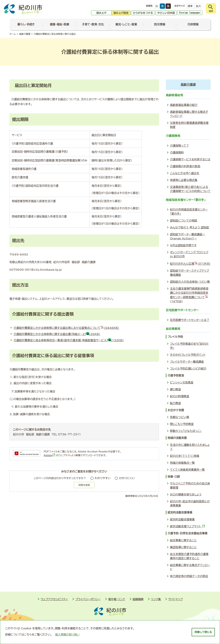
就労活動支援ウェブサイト (188, 526)
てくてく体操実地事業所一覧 (187, 470)
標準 (190, 6)
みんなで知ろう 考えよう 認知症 (189, 227)
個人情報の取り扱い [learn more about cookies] (67, 635)
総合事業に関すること (183, 540)
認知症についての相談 (184, 221)
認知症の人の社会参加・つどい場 (190, 282)
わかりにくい (127, 478)
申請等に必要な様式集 (184, 180)
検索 (211, 11)
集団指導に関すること (183, 547)
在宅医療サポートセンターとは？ (190, 320)
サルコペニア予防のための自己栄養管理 (190, 485)
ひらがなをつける (143, 13)
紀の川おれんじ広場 (190, 263)
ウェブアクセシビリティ (54, 599)
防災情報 (160, 24)
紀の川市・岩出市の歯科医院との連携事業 (190, 503)
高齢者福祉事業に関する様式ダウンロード (189, 114)
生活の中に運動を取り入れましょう (190, 447)
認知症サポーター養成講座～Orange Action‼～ (188, 236)
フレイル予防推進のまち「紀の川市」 (189, 346)
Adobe (49, 455)
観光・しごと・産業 (126, 24)
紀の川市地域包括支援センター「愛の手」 (189, 212)
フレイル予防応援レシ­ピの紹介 (188, 369)
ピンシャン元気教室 (182, 382)
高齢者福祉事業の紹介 (184, 105)
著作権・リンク (117, 599)
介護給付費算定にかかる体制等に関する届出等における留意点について (66, 328)
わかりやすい (103, 478)
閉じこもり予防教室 (182, 424)
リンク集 (156, 599)
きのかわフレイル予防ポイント (188, 355)
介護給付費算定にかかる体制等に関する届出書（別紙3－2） (57, 334)
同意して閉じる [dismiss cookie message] (203, 632)
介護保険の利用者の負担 (185, 166)
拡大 (198, 6)
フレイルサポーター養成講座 (187, 362)
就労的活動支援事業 (182, 519)
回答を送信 (84, 485)
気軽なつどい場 (180, 417)
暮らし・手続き (26, 24)
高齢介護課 (25, 34)
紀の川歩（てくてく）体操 (185, 456)
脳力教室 (175, 403)
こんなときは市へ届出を (185, 173)
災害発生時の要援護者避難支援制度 (189, 125)
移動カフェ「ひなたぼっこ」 (186, 431)
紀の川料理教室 (180, 396)
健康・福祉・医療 (59, 24)
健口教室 (175, 389)
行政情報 (193, 24)
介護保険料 (177, 152)
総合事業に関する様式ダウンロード (190, 567)
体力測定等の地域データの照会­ (189, 576)
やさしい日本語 (166, 13)
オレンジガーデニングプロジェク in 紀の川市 (189, 254)
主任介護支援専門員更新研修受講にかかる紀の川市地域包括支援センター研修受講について (189, 295)
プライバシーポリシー (88, 599)
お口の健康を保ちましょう (186, 494)
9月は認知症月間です (183, 245)
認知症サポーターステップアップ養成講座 (189, 273)
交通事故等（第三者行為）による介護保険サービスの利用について (190, 189)
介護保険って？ (179, 146)
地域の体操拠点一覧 (182, 463)
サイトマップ (175, 599)
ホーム (13, 34)
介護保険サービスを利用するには (190, 159)
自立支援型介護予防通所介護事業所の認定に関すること (189, 556)
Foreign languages (190, 13)
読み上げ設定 (121, 13)
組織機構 (138, 599)
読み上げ (101, 13)
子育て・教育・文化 (93, 24)
